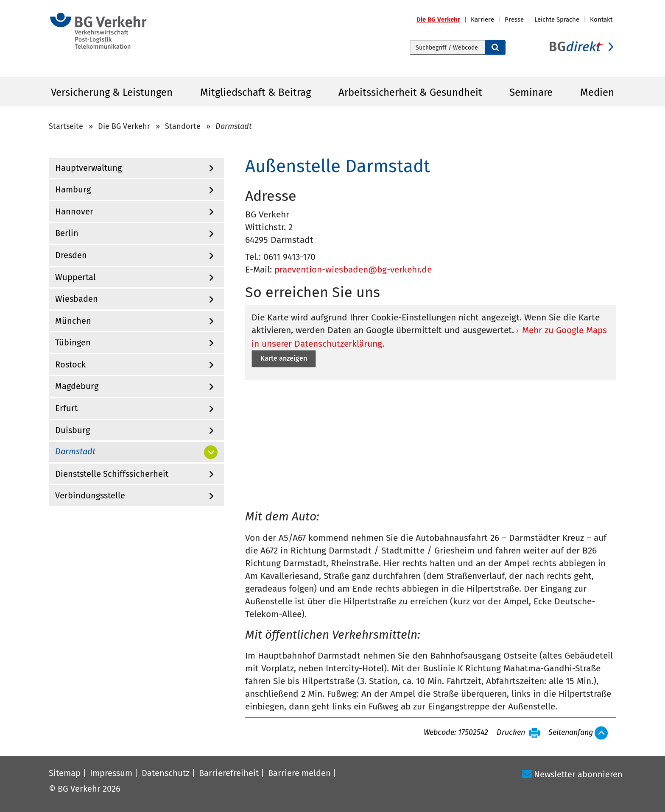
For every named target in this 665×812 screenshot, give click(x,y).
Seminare (531, 92)
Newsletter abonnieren (578, 774)
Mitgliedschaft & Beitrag (256, 92)
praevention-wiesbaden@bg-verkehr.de (353, 270)
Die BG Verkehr (124, 126)
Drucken (511, 733)
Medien (597, 92)
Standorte (183, 126)
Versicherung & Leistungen (112, 92)
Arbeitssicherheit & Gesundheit (410, 92)
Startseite (66, 126)
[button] (444, 20)
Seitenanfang (571, 733)
